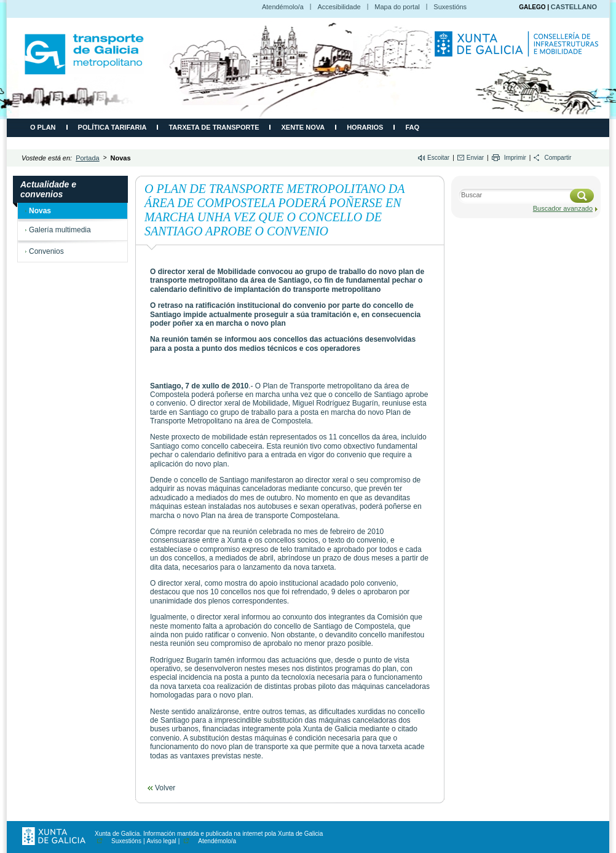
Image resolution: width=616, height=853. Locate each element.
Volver (165, 788)
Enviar (475, 158)
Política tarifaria (113, 127)
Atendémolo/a (283, 7)
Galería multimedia (60, 230)
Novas (40, 211)
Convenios (46, 251)
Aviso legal (162, 841)
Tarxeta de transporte (214, 127)
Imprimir (515, 158)
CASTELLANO (574, 7)
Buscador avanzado (563, 208)
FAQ (412, 127)
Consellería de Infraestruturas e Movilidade (518, 50)
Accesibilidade (339, 7)
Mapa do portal (397, 7)
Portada (88, 158)
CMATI (84, 54)
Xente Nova (303, 127)
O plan (43, 127)
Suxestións (450, 7)
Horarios (365, 127)
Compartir (558, 158)
